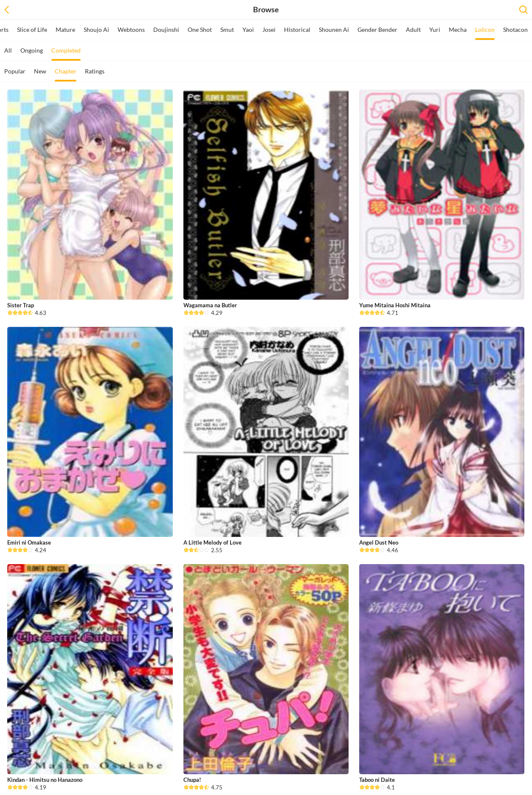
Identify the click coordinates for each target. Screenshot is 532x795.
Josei (269, 29)
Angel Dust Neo (379, 542)
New (40, 71)
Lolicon (485, 33)
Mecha (458, 29)
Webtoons (131, 29)
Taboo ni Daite (377, 780)
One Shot (200, 29)
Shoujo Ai (96, 29)
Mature (65, 29)
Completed (66, 54)
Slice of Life (32, 29)
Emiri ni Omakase (29, 542)
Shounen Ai (334, 29)
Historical (297, 29)
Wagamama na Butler (210, 305)
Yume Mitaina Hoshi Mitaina (395, 305)
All (8, 50)
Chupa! (192, 780)
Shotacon (515, 29)
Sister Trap (21, 305)
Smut (227, 29)
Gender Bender (377, 29)
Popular (15, 71)
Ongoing (32, 50)
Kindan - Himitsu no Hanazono (45, 780)
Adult (413, 29)
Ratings (95, 71)
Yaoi (248, 29)
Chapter (66, 74)
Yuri (435, 29)
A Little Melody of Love (213, 542)
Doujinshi (166, 29)
